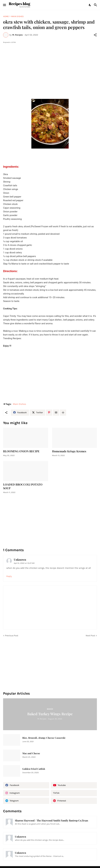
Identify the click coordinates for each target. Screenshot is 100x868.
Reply (9, 576)
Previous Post (12, 636)
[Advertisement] (50, 66)
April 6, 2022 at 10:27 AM (24, 563)
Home (6, 16)
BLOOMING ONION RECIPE (21, 451)
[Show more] (63, 413)
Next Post (90, 636)
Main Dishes (17, 16)
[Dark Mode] (90, 5)
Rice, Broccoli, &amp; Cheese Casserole (44, 738)
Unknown (20, 560)
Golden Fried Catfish (34, 769)
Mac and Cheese (31, 753)
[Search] (96, 5)
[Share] (95, 35)
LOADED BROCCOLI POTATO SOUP (23, 486)
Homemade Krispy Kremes (69, 451)
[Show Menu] (4, 5)
